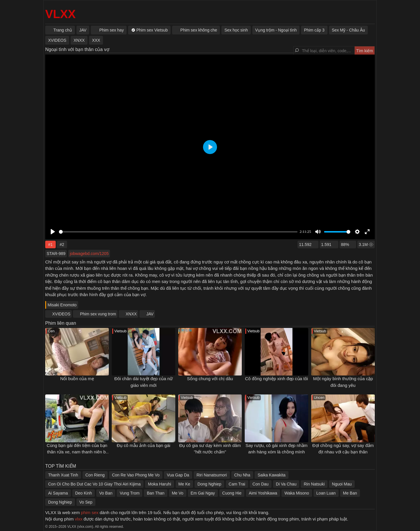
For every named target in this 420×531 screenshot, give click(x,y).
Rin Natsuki (314, 484)
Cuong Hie (232, 493)
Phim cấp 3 (314, 30)
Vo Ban (106, 493)
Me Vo (178, 493)
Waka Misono (297, 493)
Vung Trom (129, 493)
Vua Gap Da (178, 475)
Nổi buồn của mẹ (77, 379)
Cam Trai (237, 484)
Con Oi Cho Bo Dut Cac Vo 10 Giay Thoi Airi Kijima (94, 484)
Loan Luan (326, 493)
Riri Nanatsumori (212, 475)
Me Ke (184, 484)
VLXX (60, 14)
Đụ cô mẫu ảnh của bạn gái (143, 445)
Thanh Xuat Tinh (63, 475)
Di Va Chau (286, 484)
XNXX (131, 314)
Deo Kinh (84, 493)
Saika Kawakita (272, 475)
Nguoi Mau (342, 484)
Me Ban (350, 493)
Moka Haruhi (159, 484)
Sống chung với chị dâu (210, 379)
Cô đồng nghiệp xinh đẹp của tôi (276, 379)
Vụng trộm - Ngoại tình (276, 30)
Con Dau (261, 484)
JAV (150, 314)
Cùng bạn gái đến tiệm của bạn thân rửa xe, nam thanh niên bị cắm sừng (77, 452)
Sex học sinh (236, 30)
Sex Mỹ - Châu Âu (349, 30)
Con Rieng (95, 475)
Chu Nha (242, 475)
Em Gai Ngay (203, 493)
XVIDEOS (61, 314)
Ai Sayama (58, 493)
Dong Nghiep (209, 484)
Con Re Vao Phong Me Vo (136, 475)
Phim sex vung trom (98, 314)
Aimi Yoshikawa (263, 493)
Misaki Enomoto (62, 305)
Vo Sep (86, 502)
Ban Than (155, 493)
